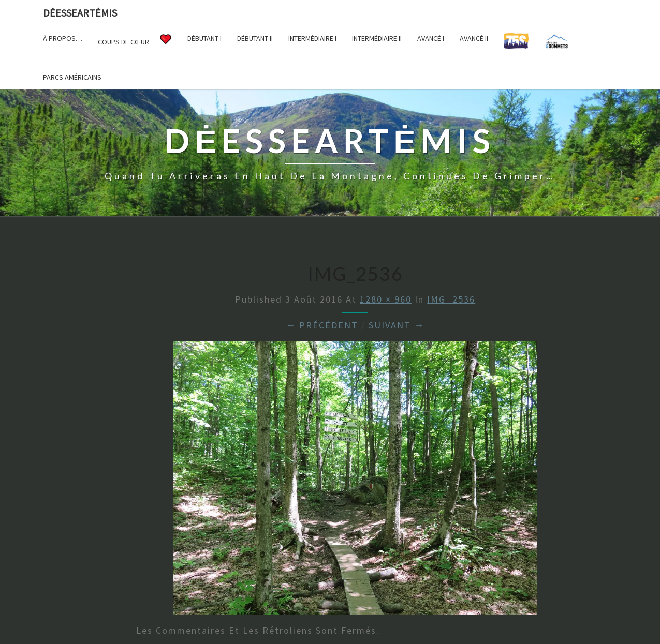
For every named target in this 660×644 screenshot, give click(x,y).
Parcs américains (72, 77)
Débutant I (204, 38)
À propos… (63, 38)
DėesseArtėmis (80, 13)
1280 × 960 (386, 299)
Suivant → (397, 325)
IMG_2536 (451, 299)
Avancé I (431, 38)
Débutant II (255, 38)
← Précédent (322, 325)
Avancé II (474, 38)
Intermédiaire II (377, 38)
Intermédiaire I (312, 38)
